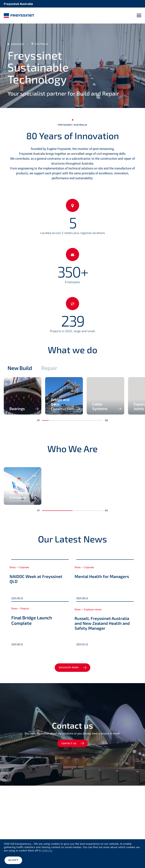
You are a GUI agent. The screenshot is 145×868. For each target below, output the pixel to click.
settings (47, 851)
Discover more (69, 749)
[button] (45, 455)
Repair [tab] (52, 369)
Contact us (69, 826)
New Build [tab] (21, 369)
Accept (13, 861)
